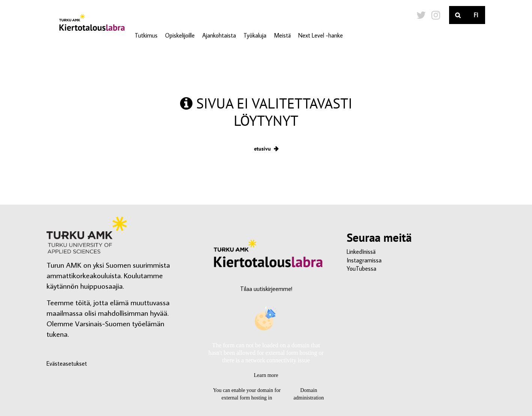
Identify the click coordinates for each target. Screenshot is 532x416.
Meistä (282, 35)
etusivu (262, 148)
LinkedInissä (361, 252)
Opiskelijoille (180, 35)
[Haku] (458, 15)
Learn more (266, 375)
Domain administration (309, 394)
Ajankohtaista (219, 35)
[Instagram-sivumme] (436, 15)
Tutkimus (146, 35)
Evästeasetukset (67, 363)
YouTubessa (361, 268)
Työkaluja (255, 35)
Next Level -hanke (321, 35)
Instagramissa (364, 260)
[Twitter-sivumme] (421, 15)
